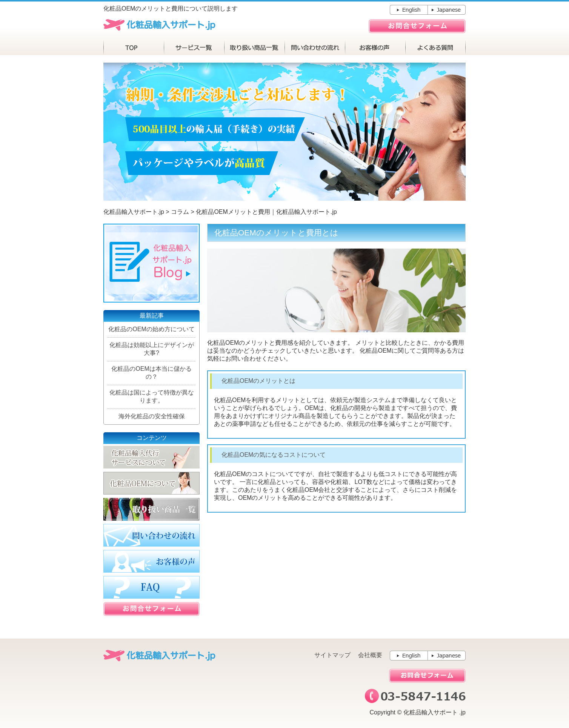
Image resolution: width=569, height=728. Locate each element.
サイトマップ (332, 655)
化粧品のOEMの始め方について (151, 329)
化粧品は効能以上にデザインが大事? (152, 349)
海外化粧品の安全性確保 (152, 416)
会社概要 (370, 655)
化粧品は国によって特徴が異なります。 (152, 396)
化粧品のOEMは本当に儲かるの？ (151, 373)
